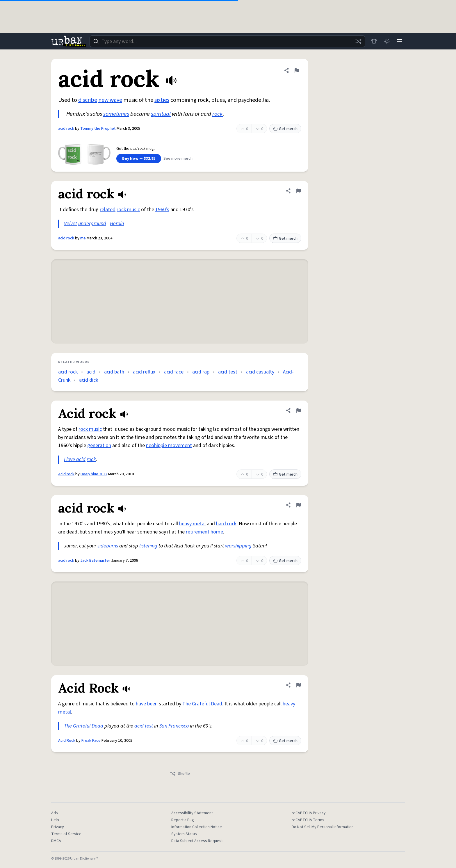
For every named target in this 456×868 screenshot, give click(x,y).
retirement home (204, 532)
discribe (88, 100)
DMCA (56, 841)
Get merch (285, 129)
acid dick (89, 380)
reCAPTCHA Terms (308, 820)
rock (218, 114)
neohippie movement (169, 445)
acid (91, 372)
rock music (128, 210)
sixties (162, 100)
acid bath (114, 372)
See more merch (178, 159)
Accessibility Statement (192, 813)
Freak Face (91, 741)
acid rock (66, 129)
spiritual (161, 114)
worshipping (238, 546)
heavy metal (192, 524)
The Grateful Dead (202, 704)
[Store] (374, 41)
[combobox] (227, 41)
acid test (228, 372)
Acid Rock (67, 741)
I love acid (75, 459)
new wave (110, 100)
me (83, 238)
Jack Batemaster (95, 561)
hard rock (226, 524)
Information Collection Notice (197, 827)
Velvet (71, 224)
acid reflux (144, 372)
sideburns (108, 546)
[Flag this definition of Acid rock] (298, 410)
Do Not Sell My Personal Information (323, 827)
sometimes (116, 114)
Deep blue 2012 (94, 474)
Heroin (117, 224)
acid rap (201, 372)
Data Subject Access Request (197, 841)
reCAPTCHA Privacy (309, 813)
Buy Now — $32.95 (139, 159)
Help (55, 820)
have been (147, 704)
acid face (174, 372)
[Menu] (400, 41)
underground (92, 224)
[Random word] (358, 41)
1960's (162, 210)
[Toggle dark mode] (387, 41)
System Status (184, 834)
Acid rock (66, 474)
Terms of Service (66, 834)
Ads (55, 813)
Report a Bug (183, 820)
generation (99, 445)
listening (148, 546)
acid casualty (260, 372)
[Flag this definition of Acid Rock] (298, 685)
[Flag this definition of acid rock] (297, 70)
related (108, 210)
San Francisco (174, 726)
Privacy (58, 827)
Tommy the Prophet (98, 129)
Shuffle (180, 774)
